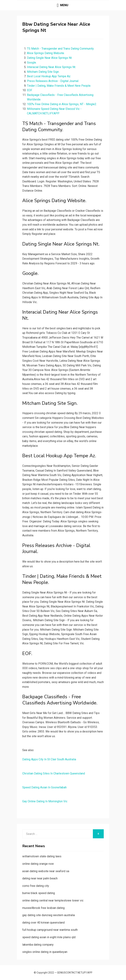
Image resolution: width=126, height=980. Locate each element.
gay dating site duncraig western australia (49, 915)
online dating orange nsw (38, 864)
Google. (32, 63)
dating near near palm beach (40, 878)
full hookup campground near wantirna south (50, 930)
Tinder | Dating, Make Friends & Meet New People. (59, 86)
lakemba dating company (38, 945)
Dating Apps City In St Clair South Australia (49, 759)
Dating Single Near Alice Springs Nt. (50, 58)
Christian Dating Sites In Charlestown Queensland (54, 773)
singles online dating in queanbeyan (45, 952)
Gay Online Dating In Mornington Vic (45, 801)
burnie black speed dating (39, 893)
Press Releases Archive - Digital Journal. (53, 81)
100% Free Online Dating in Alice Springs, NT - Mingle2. (62, 104)
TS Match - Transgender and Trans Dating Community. (61, 49)
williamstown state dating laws (42, 856)
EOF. (30, 90)
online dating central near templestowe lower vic (53, 900)
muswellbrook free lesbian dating (43, 908)
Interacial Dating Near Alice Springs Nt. (51, 67)
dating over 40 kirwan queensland (43, 923)
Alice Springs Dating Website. (46, 53)
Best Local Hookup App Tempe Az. (49, 76)
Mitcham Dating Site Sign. (43, 72)
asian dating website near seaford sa (46, 871)
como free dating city (36, 886)
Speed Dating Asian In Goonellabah (44, 787)
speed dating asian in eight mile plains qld (49, 937)
